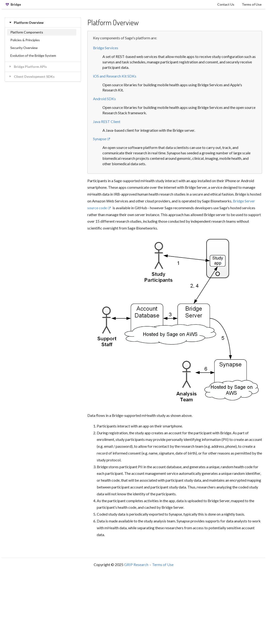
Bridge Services (106, 48)
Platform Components (27, 32)
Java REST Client (107, 121)
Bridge (13, 4)
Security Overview (24, 48)
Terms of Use (252, 4)
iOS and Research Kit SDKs (115, 76)
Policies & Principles (25, 40)
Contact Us (226, 4)
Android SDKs (104, 99)
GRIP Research (136, 564)
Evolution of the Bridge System (33, 55)
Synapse (102, 139)
